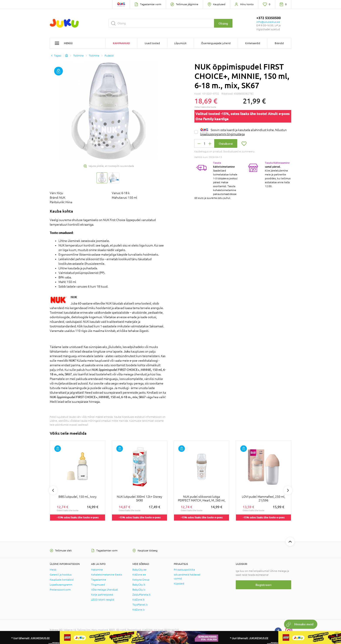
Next (288, 490)
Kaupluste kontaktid (62, 580)
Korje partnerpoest (102, 595)
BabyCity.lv (139, 590)
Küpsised (179, 584)
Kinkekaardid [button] (253, 43)
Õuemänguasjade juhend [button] (216, 43)
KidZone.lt (139, 600)
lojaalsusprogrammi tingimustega (222, 134)
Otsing (223, 23)
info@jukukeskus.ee (268, 22)
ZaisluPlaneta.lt (141, 595)
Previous (53, 490)
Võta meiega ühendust (104, 590)
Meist (53, 570)
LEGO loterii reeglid (103, 600)
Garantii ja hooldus (61, 575)
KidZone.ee (139, 575)
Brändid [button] (279, 43)
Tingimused (98, 585)
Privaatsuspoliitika (184, 570)
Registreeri (263, 585)
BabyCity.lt (139, 585)
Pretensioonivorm (60, 590)
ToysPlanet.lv (140, 605)
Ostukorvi (226, 144)
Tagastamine (99, 580)
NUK (74, 297)
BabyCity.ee (140, 570)
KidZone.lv (139, 610)
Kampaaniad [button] (121, 43)
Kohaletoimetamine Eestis (107, 575)
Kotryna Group (141, 580)
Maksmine (97, 570)
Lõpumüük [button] (180, 43)
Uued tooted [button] (152, 43)
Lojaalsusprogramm (61, 585)
